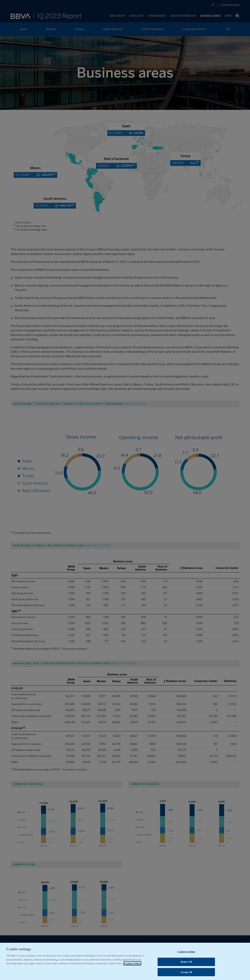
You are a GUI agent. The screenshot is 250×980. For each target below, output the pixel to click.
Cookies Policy (132, 973)
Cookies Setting (186, 961)
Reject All (186, 971)
